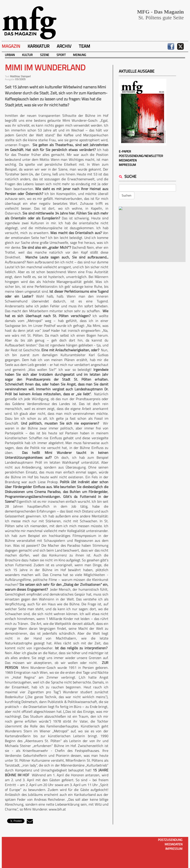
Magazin (11, 46)
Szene (45, 55)
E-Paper (125, 151)
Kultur (27, 55)
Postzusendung (170, 840)
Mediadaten (128, 160)
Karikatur (38, 46)
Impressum (127, 165)
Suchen (127, 195)
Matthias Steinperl (20, 76)
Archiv (64, 46)
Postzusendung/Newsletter (141, 156)
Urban (10, 55)
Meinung (80, 55)
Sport (61, 55)
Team (84, 46)
